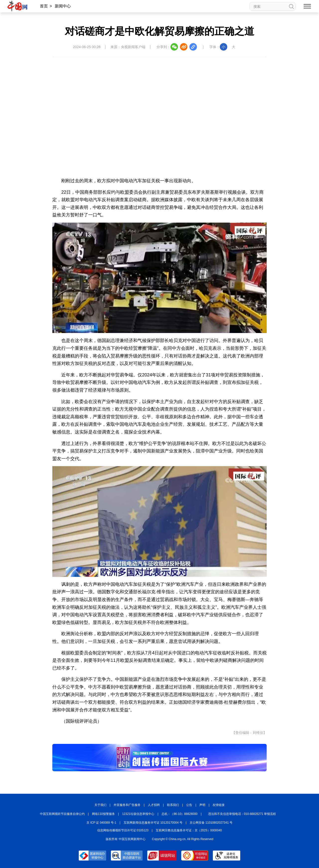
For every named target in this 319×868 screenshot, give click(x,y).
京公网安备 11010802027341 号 (211, 823)
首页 (44, 6)
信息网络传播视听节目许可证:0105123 (123, 830)
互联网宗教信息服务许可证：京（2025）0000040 (189, 830)
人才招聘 (154, 805)
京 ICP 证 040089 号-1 (101, 823)
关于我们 (100, 805)
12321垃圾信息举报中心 (138, 814)
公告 (189, 805)
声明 (202, 805)
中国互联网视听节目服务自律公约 (62, 814)
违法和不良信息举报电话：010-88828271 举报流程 (242, 814)
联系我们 (173, 805)
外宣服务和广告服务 (127, 805)
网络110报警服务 (103, 814)
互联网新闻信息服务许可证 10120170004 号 (153, 823)
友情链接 (219, 805)
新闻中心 (63, 6)
